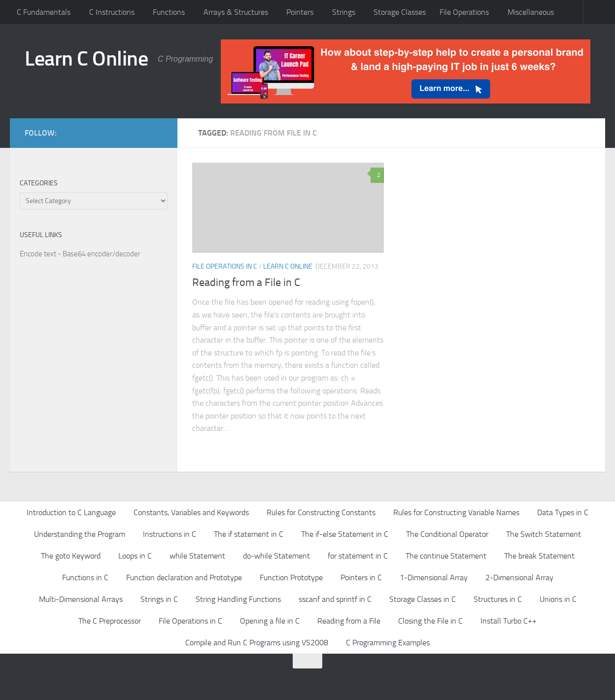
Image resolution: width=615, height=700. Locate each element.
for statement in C (358, 556)
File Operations (464, 12)
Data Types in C (563, 512)
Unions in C (558, 599)
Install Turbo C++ (509, 621)
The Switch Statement (544, 534)
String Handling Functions (238, 599)
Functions (169, 12)
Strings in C (159, 599)
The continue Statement (446, 556)
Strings (344, 12)
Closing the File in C (430, 621)
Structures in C (498, 599)
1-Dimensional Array (434, 577)
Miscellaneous (531, 12)
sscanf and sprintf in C (335, 599)
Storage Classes (400, 12)
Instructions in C (170, 534)
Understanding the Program (80, 534)
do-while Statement (276, 556)
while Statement (197, 556)
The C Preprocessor (110, 621)
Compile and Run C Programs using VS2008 (257, 643)
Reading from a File (349, 621)
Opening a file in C (270, 621)
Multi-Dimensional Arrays (81, 599)
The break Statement (539, 556)
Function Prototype (291, 577)
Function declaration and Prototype (184, 577)
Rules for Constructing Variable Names (456, 512)
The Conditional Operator (447, 534)
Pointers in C (361, 577)
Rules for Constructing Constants (321, 512)
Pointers (300, 12)
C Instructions (112, 12)
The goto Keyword (71, 556)
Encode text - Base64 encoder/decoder (80, 254)
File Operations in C (225, 266)
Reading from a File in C (246, 282)
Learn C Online (86, 59)
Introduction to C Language (71, 512)
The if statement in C (249, 534)
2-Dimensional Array (519, 577)
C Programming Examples (388, 643)
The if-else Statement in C (345, 534)
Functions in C (85, 577)
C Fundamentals (44, 12)
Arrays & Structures (236, 12)
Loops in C (135, 556)
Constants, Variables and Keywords (191, 512)
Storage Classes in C (423, 599)
